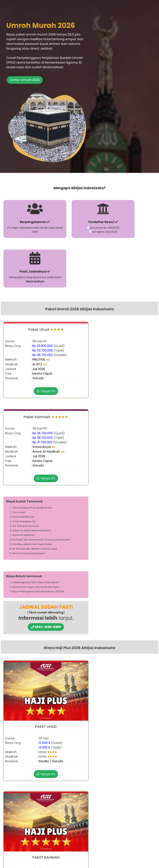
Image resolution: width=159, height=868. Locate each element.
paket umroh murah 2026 (101, 619)
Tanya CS (40, 276)
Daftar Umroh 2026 (26, 90)
